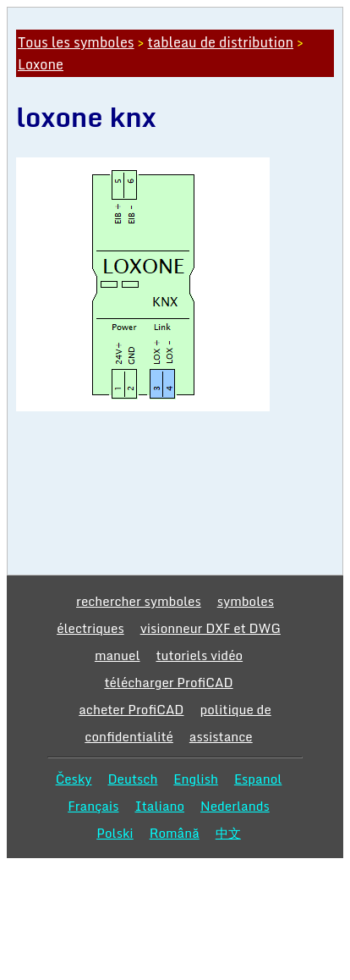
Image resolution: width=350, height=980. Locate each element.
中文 (228, 833)
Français (93, 806)
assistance (221, 736)
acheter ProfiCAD (131, 709)
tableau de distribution (221, 42)
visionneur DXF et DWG (211, 628)
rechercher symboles (139, 601)
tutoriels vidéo (200, 655)
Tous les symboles (76, 42)
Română (175, 833)
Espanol (258, 779)
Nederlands (235, 806)
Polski (115, 833)
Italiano (159, 806)
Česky (74, 779)
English (196, 779)
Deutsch (132, 779)
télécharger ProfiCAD (168, 682)
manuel (118, 655)
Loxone (41, 64)
